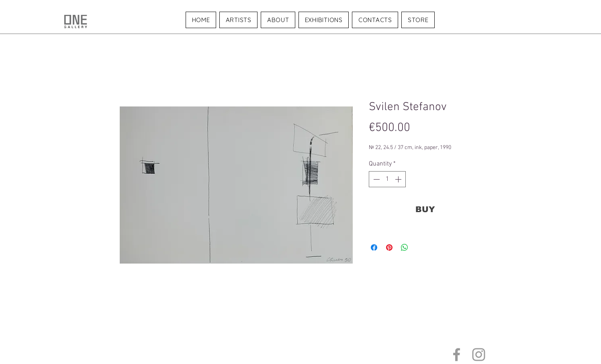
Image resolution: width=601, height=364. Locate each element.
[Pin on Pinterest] (389, 247)
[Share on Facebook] (374, 247)
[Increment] (399, 179)
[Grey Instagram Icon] (479, 355)
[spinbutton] (387, 179)
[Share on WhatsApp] (405, 247)
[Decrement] (376, 179)
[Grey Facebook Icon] (457, 355)
